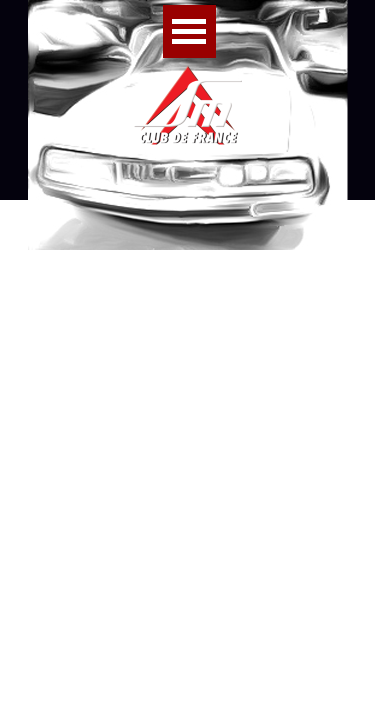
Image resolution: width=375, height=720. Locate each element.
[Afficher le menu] (189, 31)
